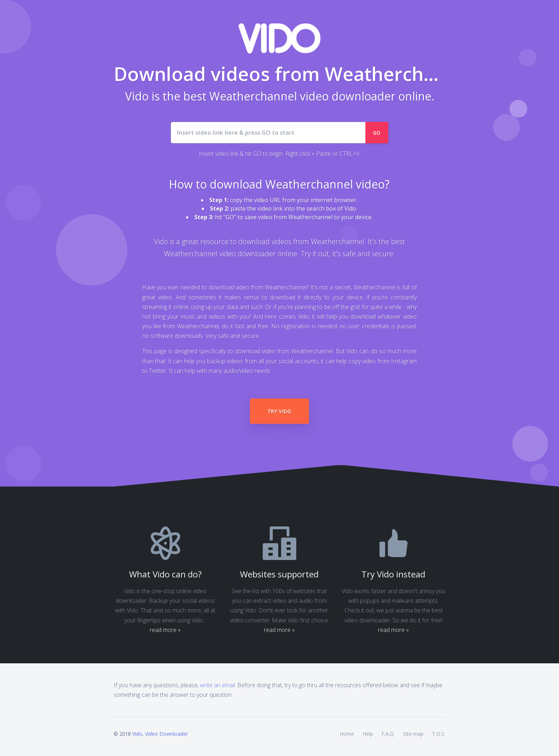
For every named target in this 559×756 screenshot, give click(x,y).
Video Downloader (166, 734)
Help (368, 734)
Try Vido (279, 411)
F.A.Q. (388, 734)
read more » (165, 630)
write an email (217, 685)
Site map (413, 734)
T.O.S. (439, 734)
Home (347, 734)
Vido (137, 734)
